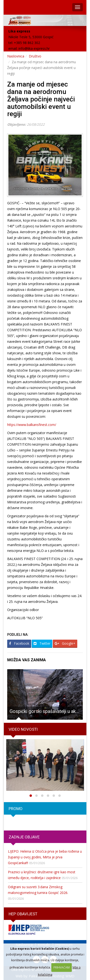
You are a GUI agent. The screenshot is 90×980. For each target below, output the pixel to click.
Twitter (42, 643)
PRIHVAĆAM (62, 967)
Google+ (65, 643)
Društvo (35, 56)
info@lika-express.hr (34, 48)
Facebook (19, 643)
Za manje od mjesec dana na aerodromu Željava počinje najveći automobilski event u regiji (41, 99)
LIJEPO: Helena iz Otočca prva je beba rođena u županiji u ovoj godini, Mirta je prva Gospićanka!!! (45, 857)
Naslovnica (16, 56)
